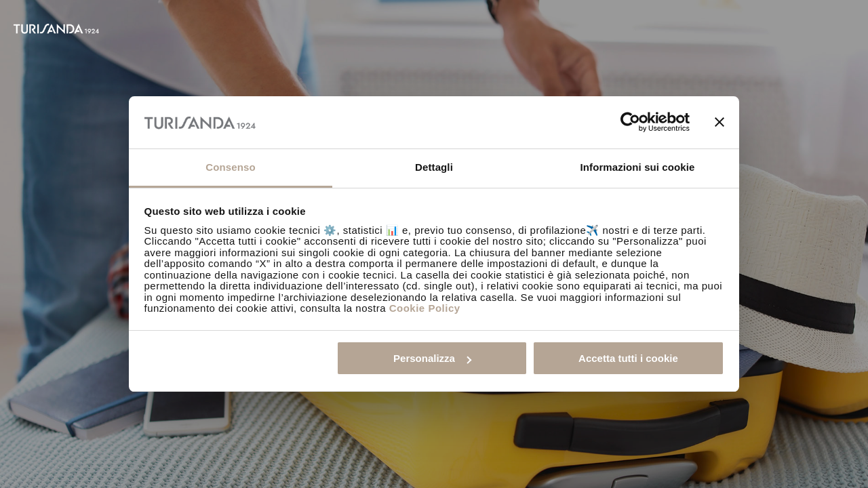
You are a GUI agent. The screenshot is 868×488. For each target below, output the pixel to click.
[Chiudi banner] (719, 122)
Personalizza (432, 358)
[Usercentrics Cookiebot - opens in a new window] (630, 122)
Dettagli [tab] (434, 167)
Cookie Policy (425, 308)
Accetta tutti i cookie (628, 358)
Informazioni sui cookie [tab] (638, 167)
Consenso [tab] (230, 167)
